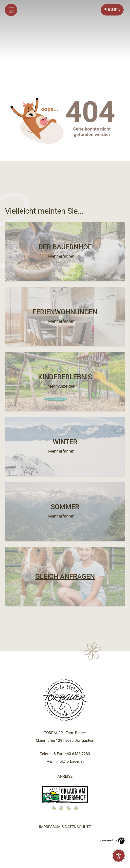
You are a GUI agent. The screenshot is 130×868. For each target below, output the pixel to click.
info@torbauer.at (70, 761)
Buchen (112, 10)
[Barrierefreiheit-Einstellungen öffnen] (119, 856)
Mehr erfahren (61, 256)
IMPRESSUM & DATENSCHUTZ (65, 827)
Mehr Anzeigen (61, 386)
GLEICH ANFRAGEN (65, 576)
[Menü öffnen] (11, 10)
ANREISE (65, 776)
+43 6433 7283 (77, 754)
